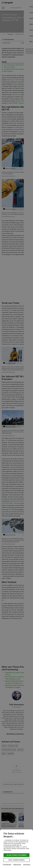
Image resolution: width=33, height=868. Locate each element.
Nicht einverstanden (16, 860)
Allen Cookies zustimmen (16, 855)
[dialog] (16, 849)
